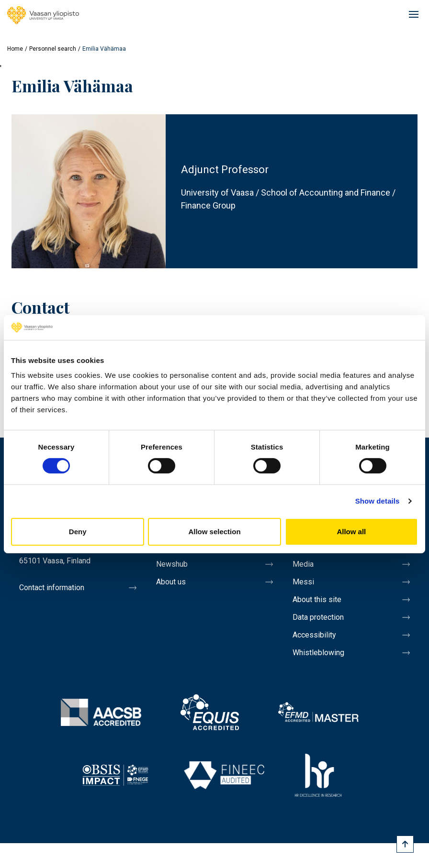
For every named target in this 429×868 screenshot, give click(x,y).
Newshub (172, 564)
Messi (303, 582)
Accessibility (314, 635)
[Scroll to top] (405, 844)
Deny (78, 532)
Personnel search (53, 49)
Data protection (318, 617)
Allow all (351, 532)
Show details (378, 501)
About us (171, 582)
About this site (317, 599)
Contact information (52, 588)
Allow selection (214, 532)
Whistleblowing (318, 653)
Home (15, 49)
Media (303, 564)
